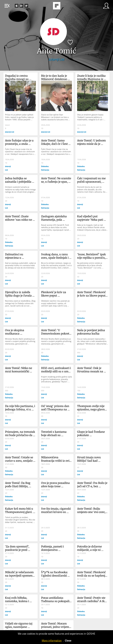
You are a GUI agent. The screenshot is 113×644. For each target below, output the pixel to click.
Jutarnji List (56, 59)
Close (68, 640)
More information (52, 640)
